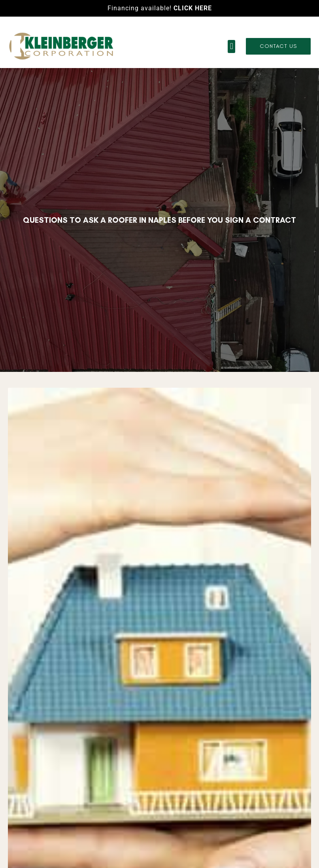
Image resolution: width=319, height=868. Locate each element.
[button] (231, 46)
